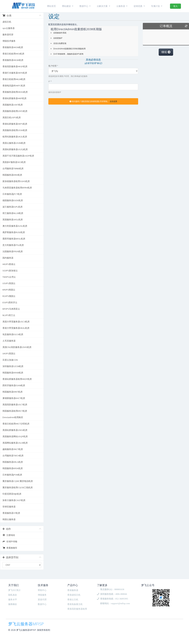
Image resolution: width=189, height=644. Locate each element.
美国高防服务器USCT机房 (15, 405)
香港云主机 (73, 599)
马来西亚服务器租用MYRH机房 (17, 188)
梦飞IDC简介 (14, 590)
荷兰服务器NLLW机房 (13, 213)
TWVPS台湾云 (9, 277)
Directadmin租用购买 (13, 417)
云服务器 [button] (121, 6)
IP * (50, 81)
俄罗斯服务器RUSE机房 (14, 232)
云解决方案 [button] (103, 6)
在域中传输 (10, 541)
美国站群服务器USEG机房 (15, 430)
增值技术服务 (9, 41)
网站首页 (51, 6)
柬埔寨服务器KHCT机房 (14, 398)
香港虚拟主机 (74, 595)
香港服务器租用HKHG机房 (15, 92)
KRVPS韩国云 (9, 290)
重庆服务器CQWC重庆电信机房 (18, 481)
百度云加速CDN (10, 360)
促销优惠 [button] (138, 6)
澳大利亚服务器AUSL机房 (15, 226)
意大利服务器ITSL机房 (13, 245)
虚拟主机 (7, 22)
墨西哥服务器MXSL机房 (14, 239)
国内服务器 (8, 258)
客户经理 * (53, 66)
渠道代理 (42, 599)
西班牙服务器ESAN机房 (14, 385)
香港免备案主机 (75, 604)
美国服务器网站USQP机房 (15, 436)
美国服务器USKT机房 (13, 105)
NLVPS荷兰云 (9, 315)
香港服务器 (73, 590)
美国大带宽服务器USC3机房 (16, 322)
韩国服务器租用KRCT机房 (15, 411)
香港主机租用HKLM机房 (14, 79)
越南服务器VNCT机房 (13, 449)
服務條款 (13, 604)
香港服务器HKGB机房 (13, 60)
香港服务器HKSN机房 (13, 47)
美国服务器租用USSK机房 (15, 130)
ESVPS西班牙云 (10, 302)
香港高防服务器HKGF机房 (15, 66)
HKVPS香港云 (9, 264)
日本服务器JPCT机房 (12, 194)
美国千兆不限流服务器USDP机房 (18, 156)
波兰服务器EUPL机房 (13, 207)
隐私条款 (13, 595)
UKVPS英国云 (9, 354)
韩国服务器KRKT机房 (13, 392)
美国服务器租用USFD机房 (15, 111)
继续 (166, 52)
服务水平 (13, 599)
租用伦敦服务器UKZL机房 (15, 137)
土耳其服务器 (9, 341)
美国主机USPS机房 (12, 117)
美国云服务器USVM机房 (14, 143)
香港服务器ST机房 (11, 513)
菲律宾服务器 (9, 507)
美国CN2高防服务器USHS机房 (17, 347)
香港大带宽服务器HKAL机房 (16, 328)
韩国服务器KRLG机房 (13, 462)
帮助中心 (42, 590)
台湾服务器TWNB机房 (13, 169)
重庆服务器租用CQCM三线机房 (18, 487)
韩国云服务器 (9, 519)
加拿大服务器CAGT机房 (14, 500)
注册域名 (9, 535)
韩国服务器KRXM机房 (13, 373)
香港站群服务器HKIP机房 (14, 98)
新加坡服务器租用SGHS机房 (16, 181)
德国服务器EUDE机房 (13, 200)
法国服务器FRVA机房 (13, 251)
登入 (175, 6)
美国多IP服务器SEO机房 (14, 162)
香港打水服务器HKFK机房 (15, 73)
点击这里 (113, 101)
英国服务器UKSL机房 (13, 220)
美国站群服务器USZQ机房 (15, 149)
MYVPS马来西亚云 (11, 309)
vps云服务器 (9, 28)
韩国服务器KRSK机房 (13, 468)
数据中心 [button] (84, 6)
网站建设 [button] (67, 6)
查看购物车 (10, 548)
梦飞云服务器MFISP (26, 623)
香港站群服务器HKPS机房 (15, 124)
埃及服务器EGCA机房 (13, 334)
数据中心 (42, 604)
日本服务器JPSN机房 (12, 475)
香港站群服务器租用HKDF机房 (17, 379)
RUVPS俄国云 (9, 296)
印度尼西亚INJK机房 (12, 494)
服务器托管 (8, 35)
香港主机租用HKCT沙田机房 (16, 424)
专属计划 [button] (156, 6)
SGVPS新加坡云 (10, 271)
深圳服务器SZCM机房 (13, 366)
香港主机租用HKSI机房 (13, 54)
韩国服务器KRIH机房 (12, 175)
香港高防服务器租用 (77, 609)
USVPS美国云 (9, 283)
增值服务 (42, 595)
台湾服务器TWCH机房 (13, 456)
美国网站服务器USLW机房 (15, 443)
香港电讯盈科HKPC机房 (14, 86)
